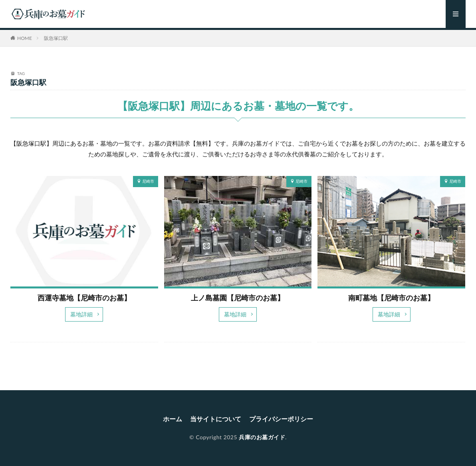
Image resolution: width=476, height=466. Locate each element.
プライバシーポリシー (281, 419)
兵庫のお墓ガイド (262, 437)
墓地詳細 (81, 314)
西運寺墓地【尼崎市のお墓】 (84, 298)
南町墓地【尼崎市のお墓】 (391, 298)
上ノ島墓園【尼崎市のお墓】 (238, 298)
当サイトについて (216, 419)
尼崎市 (148, 181)
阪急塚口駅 (56, 38)
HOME (25, 38)
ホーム (173, 419)
